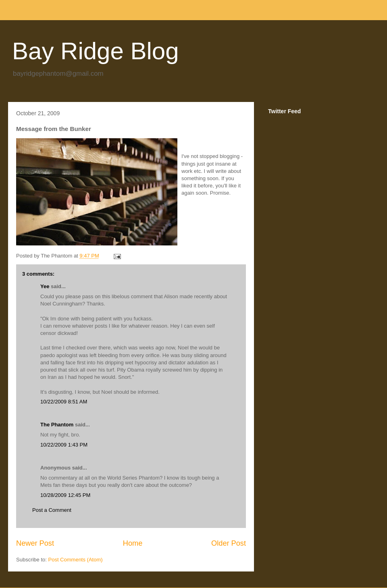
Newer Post (35, 543)
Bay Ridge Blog (96, 51)
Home (133, 543)
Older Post (229, 543)
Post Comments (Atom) (76, 560)
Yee (45, 286)
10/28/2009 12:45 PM (65, 495)
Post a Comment (52, 510)
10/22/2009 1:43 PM (64, 445)
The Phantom (57, 425)
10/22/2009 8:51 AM (64, 402)
